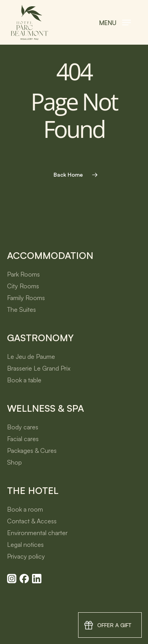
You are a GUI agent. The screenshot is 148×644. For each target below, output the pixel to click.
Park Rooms (23, 274)
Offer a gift (114, 625)
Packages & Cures (32, 450)
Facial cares (23, 439)
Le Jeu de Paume (31, 356)
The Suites (21, 309)
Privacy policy (26, 556)
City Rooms (23, 286)
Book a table (24, 380)
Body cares (23, 427)
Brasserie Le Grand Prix (39, 368)
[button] (115, 23)
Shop (14, 462)
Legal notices (25, 545)
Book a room (25, 509)
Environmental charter (37, 533)
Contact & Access (32, 521)
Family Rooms (26, 298)
